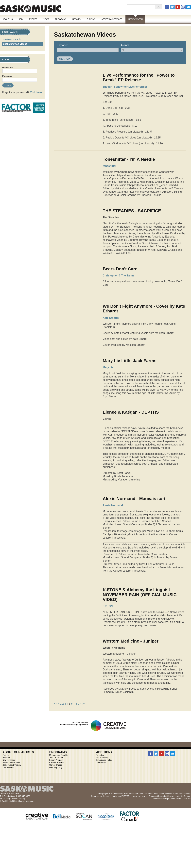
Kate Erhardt (111, 318)
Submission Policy (104, 760)
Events (33, 19)
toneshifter (110, 166)
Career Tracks (56, 765)
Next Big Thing (56, 767)
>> (84, 704)
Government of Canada (143, 794)
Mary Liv (108, 367)
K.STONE (109, 606)
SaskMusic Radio (12, 39)
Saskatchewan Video (12, 763)
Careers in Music (57, 763)
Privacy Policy (102, 758)
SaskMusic (31, 9)
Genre (125, 45)
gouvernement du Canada (144, 796)
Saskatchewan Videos (15, 44)
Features (6, 758)
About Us (8, 19)
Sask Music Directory (12, 765)
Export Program (56, 760)
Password (7, 76)
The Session (8, 767)
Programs (61, 19)
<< (56, 704)
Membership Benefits (59, 755)
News (46, 19)
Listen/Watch (135, 19)
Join (21, 19)
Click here (36, 92)
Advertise (100, 755)
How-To (77, 19)
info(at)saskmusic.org (16, 799)
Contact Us (101, 763)
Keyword (62, 45)
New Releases (9, 760)
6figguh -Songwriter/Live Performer (125, 87)
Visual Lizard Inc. (183, 799)
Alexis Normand (113, 505)
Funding (91, 19)
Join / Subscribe (56, 758)
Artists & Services (112, 19)
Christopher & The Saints (119, 276)
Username (8, 68)
